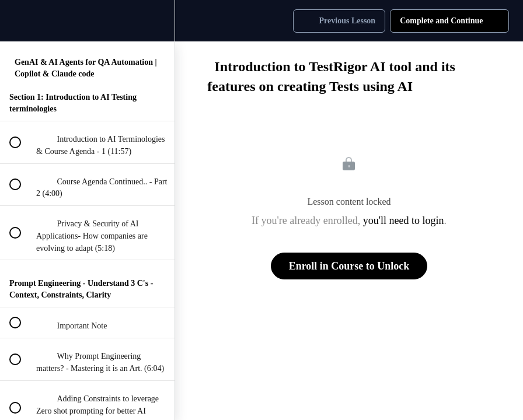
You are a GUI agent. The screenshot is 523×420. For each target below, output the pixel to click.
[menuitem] (160, 21)
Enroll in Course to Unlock (349, 266)
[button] (15, 21)
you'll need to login (404, 220)
